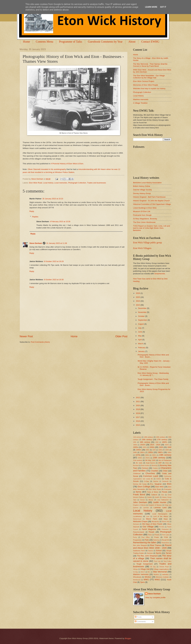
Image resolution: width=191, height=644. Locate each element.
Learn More (151, 7)
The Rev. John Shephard (147, 556)
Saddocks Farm (139, 551)
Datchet (156, 481)
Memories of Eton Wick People (146, 85)
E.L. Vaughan (156, 484)
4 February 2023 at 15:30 (60, 222)
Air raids (139, 463)
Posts (138, 617)
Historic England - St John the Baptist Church (151, 201)
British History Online (142, 186)
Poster (157, 537)
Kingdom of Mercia (139, 505)
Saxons (151, 551)
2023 (138, 305)
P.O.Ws (162, 527)
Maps (166, 519)
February (142, 348)
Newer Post (26, 336)
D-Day (147, 481)
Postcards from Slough (142, 215)
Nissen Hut (166, 522)
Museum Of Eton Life (142, 211)
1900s (135, 445)
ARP (160, 463)
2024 (138, 301)
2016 (138, 421)
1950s (150, 452)
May (140, 336)
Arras (167, 463)
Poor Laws (166, 535)
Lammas (146, 508)
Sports (158, 553)
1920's (167, 445)
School (159, 551)
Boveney (155, 466)
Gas (163, 495)
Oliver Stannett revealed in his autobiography (47, 169)
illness (151, 500)
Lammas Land (160, 508)
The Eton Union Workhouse (144, 222)
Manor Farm (152, 519)
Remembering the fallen (145, 542)
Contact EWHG (150, 42)
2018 (138, 413)
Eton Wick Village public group (148, 243)
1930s (152, 447)
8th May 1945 (150, 460)
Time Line (157, 561)
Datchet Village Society (143, 190)
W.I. (149, 572)
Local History (138, 96)
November (143, 312)
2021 (138, 401)
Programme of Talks (71, 42)
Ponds (157, 535)
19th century (165, 455)
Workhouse (137, 580)
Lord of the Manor (161, 516)
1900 (157, 442)
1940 (169, 447)
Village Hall (145, 569)
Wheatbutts (137, 577)
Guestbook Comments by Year (105, 42)
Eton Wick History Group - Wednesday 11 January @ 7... (153, 374)
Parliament (165, 529)
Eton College (144, 487)
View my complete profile (155, 598)
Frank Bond (139, 494)
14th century (161, 437)
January (142, 351)
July (140, 328)
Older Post (121, 336)
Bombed (136, 466)
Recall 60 (165, 540)
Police (150, 535)
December (143, 308)
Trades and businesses (96, 183)
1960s (169, 452)
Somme (150, 553)
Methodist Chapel (140, 521)
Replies (35, 217)
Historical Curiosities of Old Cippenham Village (152, 204)
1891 (135, 442)
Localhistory (138, 516)
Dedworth (165, 481)
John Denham (140, 502)
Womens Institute (162, 577)
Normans (136, 524)
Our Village (148, 527)
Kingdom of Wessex (155, 505)
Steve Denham (36, 243)
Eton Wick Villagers (142, 248)
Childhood (137, 474)
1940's (139, 450)
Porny (135, 537)
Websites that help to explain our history (149, 89)
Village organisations (161, 569)
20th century (159, 458)
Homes (143, 500)
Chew (165, 471)
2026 (138, 293)
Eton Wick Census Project (144, 81)
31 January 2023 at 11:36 (57, 243)
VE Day (153, 567)
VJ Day (136, 572)
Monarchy (155, 522)
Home (27, 42)
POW (166, 537)
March (141, 344)
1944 (167, 450)
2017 (138, 417)
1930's (145, 447)
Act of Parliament (165, 460)
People (151, 532)
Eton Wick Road (36, 183)
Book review (145, 466)
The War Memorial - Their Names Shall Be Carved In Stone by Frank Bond (150, 65)
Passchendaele (139, 532)
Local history (48, 183)
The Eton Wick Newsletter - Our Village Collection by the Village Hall (149, 77)
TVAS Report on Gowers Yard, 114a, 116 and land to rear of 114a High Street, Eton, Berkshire (152, 228)
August (141, 324)
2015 (138, 425)
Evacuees (168, 489)
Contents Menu (44, 42)
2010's (148, 458)
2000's (140, 458)
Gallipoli (154, 495)
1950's (142, 452)
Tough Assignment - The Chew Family (153, 379)
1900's (165, 442)
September (143, 320)
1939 (161, 447)
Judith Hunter (160, 502)
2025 (138, 297)
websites (165, 574)
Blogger (128, 638)
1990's (154, 455)
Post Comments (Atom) (40, 342)
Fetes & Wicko (153, 492)
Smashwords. (160, 274)
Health (157, 497)
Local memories (61, 183)
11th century (137, 437)
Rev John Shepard (140, 545)
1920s (136, 447)
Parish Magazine (149, 529)
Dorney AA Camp (140, 484)
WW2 (157, 579)
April (140, 340)
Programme (137, 540)
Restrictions (165, 543)
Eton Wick (160, 487)
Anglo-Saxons (150, 463)
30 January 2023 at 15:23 (53, 199)
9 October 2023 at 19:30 (54, 280)
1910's (143, 445)
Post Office (146, 537)
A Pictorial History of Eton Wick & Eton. (67, 164)
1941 (147, 450)
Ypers (142, 582)
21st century (138, 460)
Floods (165, 492)
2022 (138, 398)
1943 (160, 450)
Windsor (148, 577)
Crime (159, 479)
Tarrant (169, 553)
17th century (162, 440)
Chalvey (155, 468)
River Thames (156, 545)
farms (139, 492)
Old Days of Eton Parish (152, 524)
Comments (140, 622)
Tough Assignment (144, 564)
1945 (135, 452)
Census (145, 468)
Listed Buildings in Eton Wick (145, 208)
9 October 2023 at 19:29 (54, 261)
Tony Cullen (167, 561)
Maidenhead (137, 519)
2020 (138, 405)
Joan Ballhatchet (163, 500)
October (142, 316)
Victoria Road (164, 567)
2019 (138, 409)
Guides (150, 497)
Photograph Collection (77, 183)
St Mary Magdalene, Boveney (145, 219)
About (132, 42)
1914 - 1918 (155, 445)
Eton (169, 484)
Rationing (156, 540)
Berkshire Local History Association (147, 183)
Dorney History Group (142, 193)
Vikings (135, 569)
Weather (156, 575)
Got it (163, 7)
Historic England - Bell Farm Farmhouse (149, 197)
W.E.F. (143, 572)
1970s (138, 455)
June (140, 332)
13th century (148, 437)
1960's (160, 452)
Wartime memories (141, 99)
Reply (32, 211)
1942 (154, 450)
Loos (148, 516)
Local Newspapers (160, 514)
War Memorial (160, 572)
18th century (145, 442)
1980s (147, 455)
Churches (150, 473)
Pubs (147, 540)
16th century (147, 440)
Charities (155, 471)
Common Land (151, 476)
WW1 (146, 579)
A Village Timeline (140, 103)
